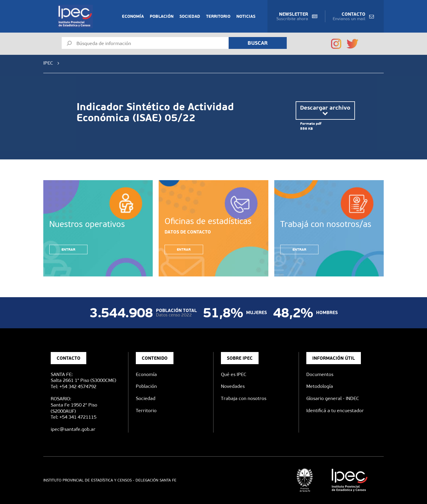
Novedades (233, 386)
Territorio (218, 16)
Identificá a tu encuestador (335, 411)
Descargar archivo (325, 110)
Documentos (320, 374)
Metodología (320, 386)
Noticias (246, 16)
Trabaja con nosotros (244, 398)
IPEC (48, 63)
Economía (133, 16)
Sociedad (190, 16)
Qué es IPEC (234, 374)
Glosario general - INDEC (333, 398)
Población (162, 16)
